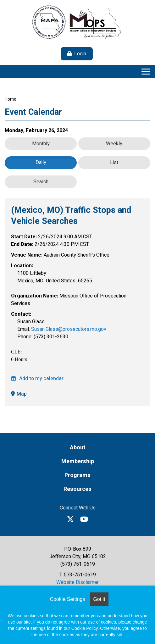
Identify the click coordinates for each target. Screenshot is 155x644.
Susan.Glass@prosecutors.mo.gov (69, 329)
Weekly (114, 144)
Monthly (41, 144)
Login (80, 54)
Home (11, 99)
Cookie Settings (67, 599)
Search (41, 182)
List (114, 163)
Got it (99, 599)
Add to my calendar (37, 379)
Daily (41, 163)
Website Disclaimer (77, 582)
